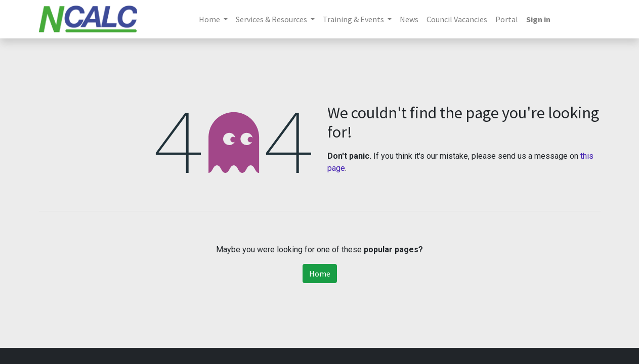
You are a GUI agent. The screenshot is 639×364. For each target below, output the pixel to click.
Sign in (538, 19)
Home (320, 274)
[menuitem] (409, 19)
